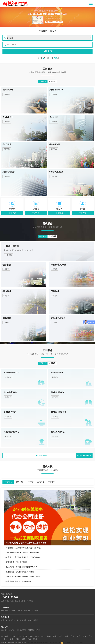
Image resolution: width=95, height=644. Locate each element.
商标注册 (4, 630)
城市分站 (45, 643)
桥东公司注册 (10, 601)
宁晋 (73, 636)
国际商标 (12, 630)
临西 (23, 639)
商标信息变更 (21, 630)
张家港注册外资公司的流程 (16, 562)
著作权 (38, 630)
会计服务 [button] (43, 236)
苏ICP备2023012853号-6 (34, 643)
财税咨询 (27, 620)
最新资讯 (18, 601)
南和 (67, 636)
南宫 (29, 639)
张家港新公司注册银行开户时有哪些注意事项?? (24, 577)
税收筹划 (35, 620)
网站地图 (57, 643)
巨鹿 (79, 636)
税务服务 (20, 620)
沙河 (35, 639)
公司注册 (4, 611)
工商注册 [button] (43, 81)
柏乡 (49, 636)
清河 (17, 639)
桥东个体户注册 (28, 601)
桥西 (25, 636)
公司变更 (12, 611)
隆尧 (55, 636)
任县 (61, 636)
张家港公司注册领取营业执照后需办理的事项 (23, 548)
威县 (11, 639)
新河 (84, 636)
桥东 (19, 636)
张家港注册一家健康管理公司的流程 (20, 572)
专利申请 (31, 630)
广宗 (90, 636)
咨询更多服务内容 (84, 455)
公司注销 (20, 611)
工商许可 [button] (43, 363)
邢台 (13, 636)
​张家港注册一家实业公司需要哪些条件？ (22, 567)
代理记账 (4, 620)
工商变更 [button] (52, 81)
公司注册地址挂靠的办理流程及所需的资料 (22, 553)
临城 (37, 636)
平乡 (5, 639)
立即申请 (47, 51)
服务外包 (12, 620)
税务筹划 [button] (52, 236)
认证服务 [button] (52, 363)
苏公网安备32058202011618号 (72, 643)
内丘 (43, 636)
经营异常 (27, 611)
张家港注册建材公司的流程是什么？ (20, 581)
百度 (3, 601)
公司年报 (35, 611)
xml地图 (51, 643)
